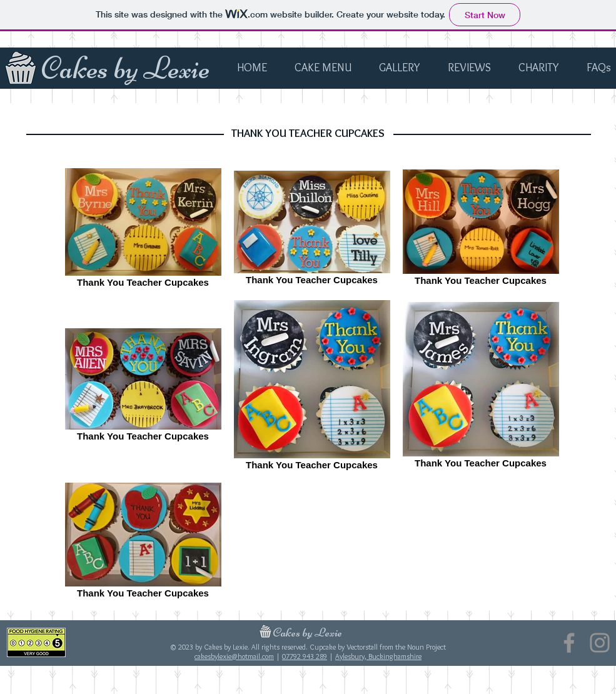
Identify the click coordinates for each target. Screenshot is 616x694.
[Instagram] (600, 643)
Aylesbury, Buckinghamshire (378, 656)
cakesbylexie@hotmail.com (234, 656)
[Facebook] (569, 643)
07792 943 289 (305, 656)
